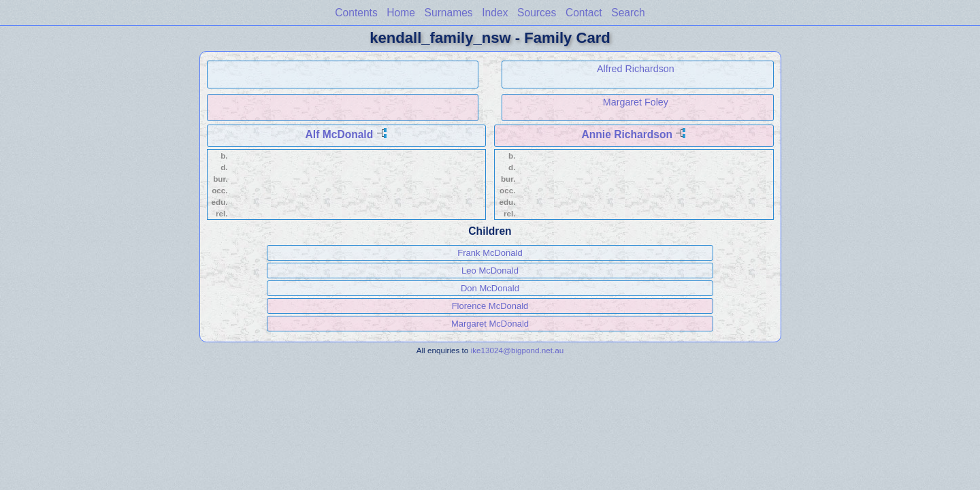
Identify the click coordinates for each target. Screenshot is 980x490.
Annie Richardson (627, 134)
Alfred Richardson (636, 69)
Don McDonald (490, 288)
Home (401, 13)
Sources (537, 13)
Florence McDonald (490, 306)
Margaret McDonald (490, 324)
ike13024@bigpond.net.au (518, 350)
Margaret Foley (636, 102)
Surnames (449, 13)
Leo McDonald (490, 271)
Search (628, 13)
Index (495, 13)
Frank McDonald (490, 253)
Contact (584, 13)
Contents (356, 13)
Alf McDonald (340, 134)
